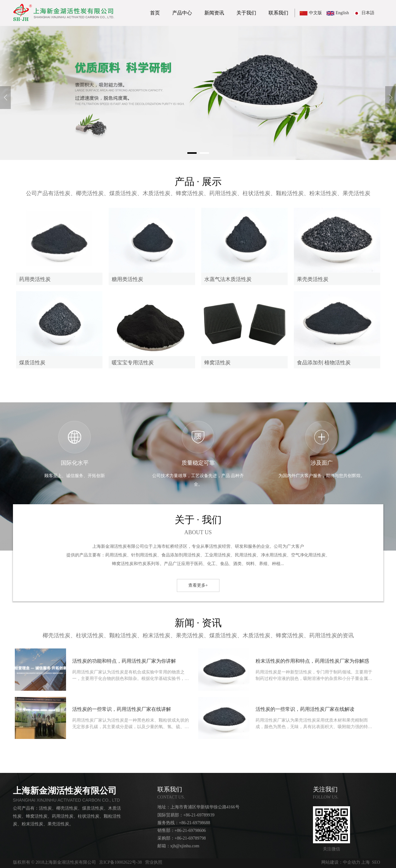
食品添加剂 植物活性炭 (324, 363)
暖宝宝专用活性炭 (133, 363)
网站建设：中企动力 (341, 862)
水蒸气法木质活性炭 (228, 279)
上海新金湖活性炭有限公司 (65, 791)
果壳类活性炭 (313, 279)
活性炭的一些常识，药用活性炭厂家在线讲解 (122, 709)
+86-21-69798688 (195, 823)
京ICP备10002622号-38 (120, 862)
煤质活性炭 (32, 363)
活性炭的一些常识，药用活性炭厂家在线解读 (305, 709)
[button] (192, 153)
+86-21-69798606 (190, 830)
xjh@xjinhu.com (185, 846)
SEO (376, 862)
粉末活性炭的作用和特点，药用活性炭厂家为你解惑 (312, 661)
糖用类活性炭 (127, 279)
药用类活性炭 (35, 279)
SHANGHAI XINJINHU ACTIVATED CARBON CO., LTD (67, 800)
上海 (365, 862)
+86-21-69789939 (199, 815)
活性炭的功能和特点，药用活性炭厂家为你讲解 (124, 661)
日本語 (368, 13)
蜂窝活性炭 (217, 363)
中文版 (315, 13)
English (342, 13)
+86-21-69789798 (190, 838)
